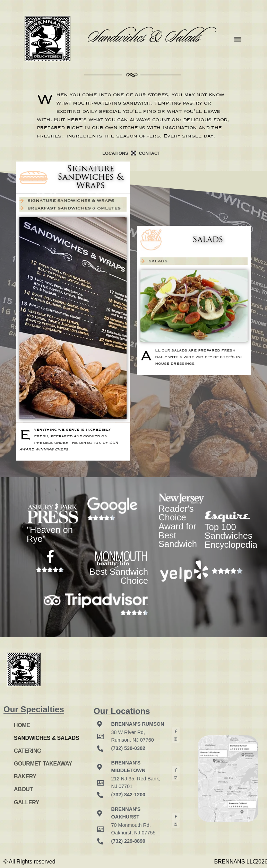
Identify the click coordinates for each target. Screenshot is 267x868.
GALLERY (27, 802)
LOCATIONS (115, 153)
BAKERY (25, 776)
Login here (23, 817)
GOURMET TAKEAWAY (43, 764)
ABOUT (23, 789)
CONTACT (149, 153)
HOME (22, 725)
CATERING (28, 751)
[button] (238, 39)
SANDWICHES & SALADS (46, 738)
